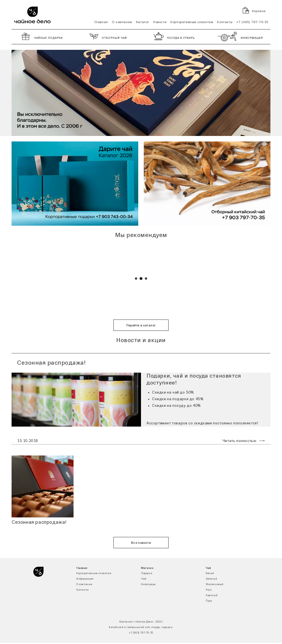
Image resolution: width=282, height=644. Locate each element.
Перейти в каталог (141, 326)
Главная (101, 22)
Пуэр (209, 601)
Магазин (147, 568)
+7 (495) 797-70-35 (252, 22)
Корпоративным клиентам (192, 22)
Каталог (143, 22)
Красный (212, 595)
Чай (144, 579)
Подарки (147, 573)
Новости (160, 22)
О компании (122, 22)
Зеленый (211, 579)
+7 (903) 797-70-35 (141, 633)
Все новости (141, 543)
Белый (210, 573)
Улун (209, 590)
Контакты (225, 22)
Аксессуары (148, 584)
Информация (85, 579)
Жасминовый (215, 584)
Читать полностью (240, 441)
